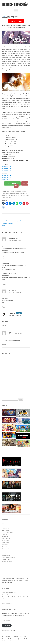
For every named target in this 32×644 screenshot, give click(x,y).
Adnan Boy (7, 641)
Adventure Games (7, 526)
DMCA (18, 637)
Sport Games (5, 551)
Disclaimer (5, 639)
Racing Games (6, 543)
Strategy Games (6, 553)
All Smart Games (14, 641)
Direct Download (12, 183)
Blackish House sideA (7, 603)
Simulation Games (7, 549)
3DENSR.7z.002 (6, 169)
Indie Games (5, 536)
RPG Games (5, 545)
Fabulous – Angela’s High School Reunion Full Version (8, 223)
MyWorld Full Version (23, 221)
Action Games (6, 524)
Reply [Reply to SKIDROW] (3, 326)
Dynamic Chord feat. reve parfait (10, 595)
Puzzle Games (6, 541)
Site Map (10, 639)
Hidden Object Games (8, 532)
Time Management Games (9, 557)
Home (4, 16)
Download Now (16, 21)
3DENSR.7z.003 (6, 171)
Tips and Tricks (6, 559)
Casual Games (6, 530)
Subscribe (7, 626)
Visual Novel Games (20, 191)
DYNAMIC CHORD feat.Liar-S (9, 593)
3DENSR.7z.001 (6, 167)
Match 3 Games (6, 538)
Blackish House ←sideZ (8, 601)
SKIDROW (12, 313)
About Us (16, 639)
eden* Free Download (22, 193)
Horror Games (6, 534)
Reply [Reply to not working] (3, 307)
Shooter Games (6, 547)
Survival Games (6, 555)
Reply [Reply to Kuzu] (3, 344)
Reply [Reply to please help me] (3, 284)
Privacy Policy (23, 637)
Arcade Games (6, 528)
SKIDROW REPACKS (10, 637)
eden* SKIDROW (6, 195)
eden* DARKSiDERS (11, 193)
